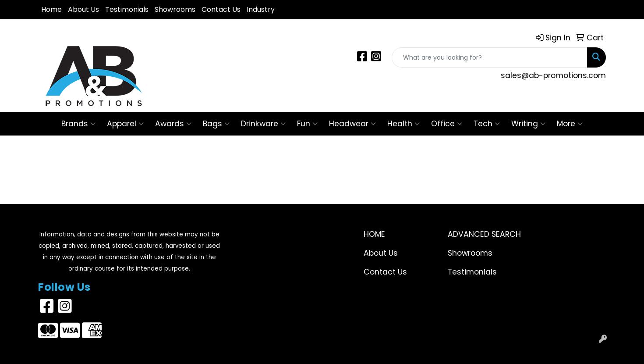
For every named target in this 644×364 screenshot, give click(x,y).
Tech (487, 124)
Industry (261, 9)
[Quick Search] (490, 57)
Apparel (125, 124)
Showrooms (175, 9)
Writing (528, 124)
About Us (83, 9)
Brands (78, 124)
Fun (307, 124)
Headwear (352, 124)
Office (447, 124)
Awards (173, 124)
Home (51, 9)
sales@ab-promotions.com (553, 75)
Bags (216, 124)
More (570, 124)
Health (403, 124)
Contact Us (221, 9)
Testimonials (127, 9)
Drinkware (263, 124)
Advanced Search (484, 234)
